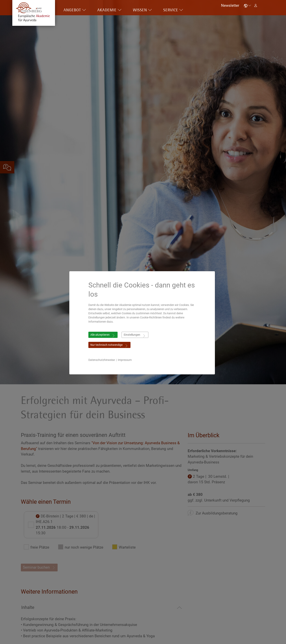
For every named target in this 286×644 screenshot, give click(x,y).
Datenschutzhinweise (103, 360)
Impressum (126, 360)
